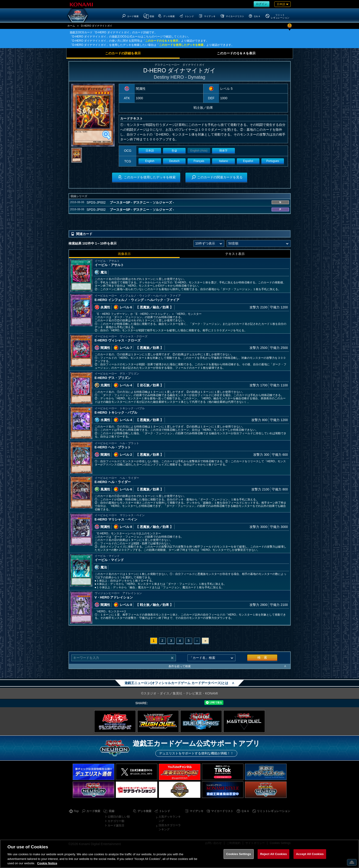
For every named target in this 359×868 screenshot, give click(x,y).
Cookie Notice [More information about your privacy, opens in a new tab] (47, 863)
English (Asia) (199, 151)
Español (248, 161)
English (150, 161)
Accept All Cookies (310, 854)
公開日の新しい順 (119, 817)
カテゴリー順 (116, 821)
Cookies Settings (239, 854)
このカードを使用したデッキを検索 (181, 45)
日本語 (150, 151)
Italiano (223, 161)
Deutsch (174, 161)
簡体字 (223, 151)
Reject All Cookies (273, 854)
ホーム (71, 26)
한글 (174, 151)
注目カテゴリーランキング (170, 827)
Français (199, 161)
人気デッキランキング (170, 819)
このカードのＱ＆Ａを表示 (162, 41)
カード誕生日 (116, 825)
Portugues (273, 161)
